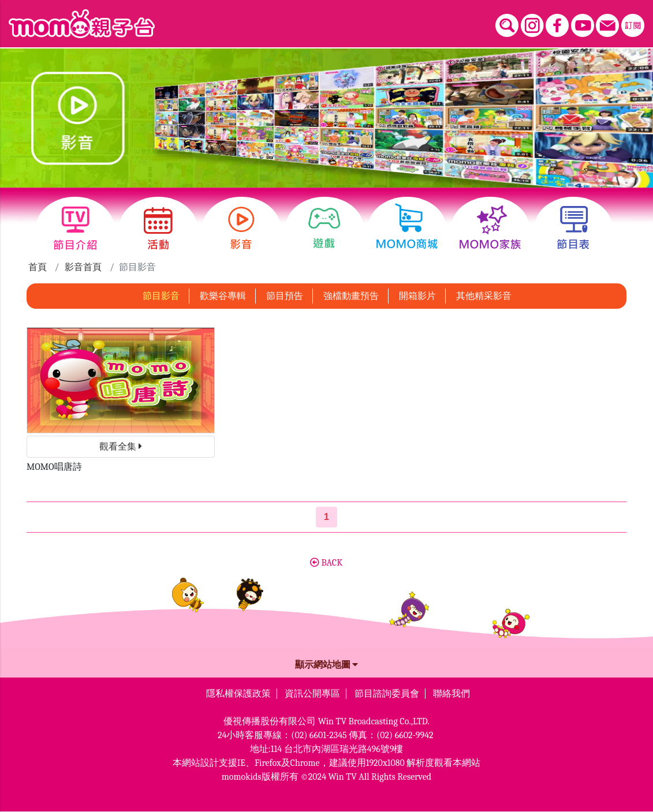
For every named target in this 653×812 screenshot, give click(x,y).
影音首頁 (83, 267)
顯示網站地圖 (327, 665)
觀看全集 (121, 447)
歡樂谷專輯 (223, 296)
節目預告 (285, 296)
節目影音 (161, 296)
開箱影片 (417, 296)
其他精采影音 (484, 296)
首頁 (38, 267)
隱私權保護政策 (238, 694)
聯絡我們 (451, 694)
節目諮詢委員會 (387, 694)
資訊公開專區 (312, 694)
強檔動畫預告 (351, 296)
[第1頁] (326, 517)
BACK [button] (326, 563)
